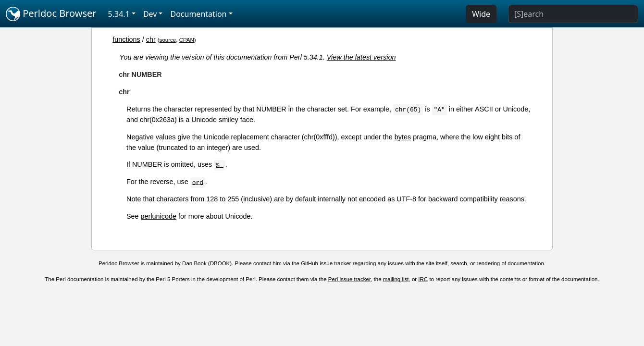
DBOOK (220, 263)
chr (151, 39)
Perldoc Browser (51, 14)
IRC (423, 279)
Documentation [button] (198, 14)
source (168, 40)
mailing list (396, 279)
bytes (403, 137)
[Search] (573, 14)
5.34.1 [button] (119, 14)
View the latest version (361, 57)
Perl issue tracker (349, 279)
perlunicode (159, 216)
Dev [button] (150, 14)
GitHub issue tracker (326, 263)
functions (126, 39)
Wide (481, 14)
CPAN (187, 40)
